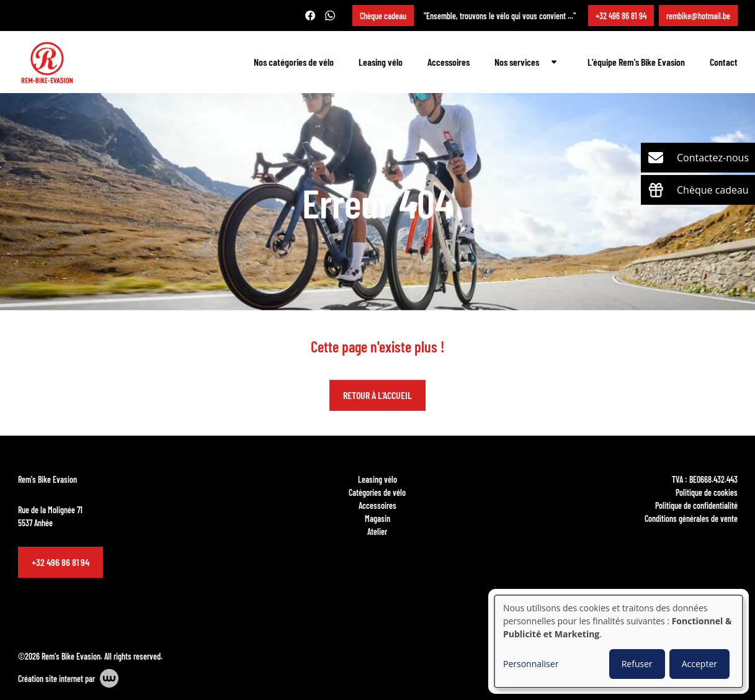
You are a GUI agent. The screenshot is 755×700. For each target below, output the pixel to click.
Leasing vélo (381, 62)
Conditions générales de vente (691, 518)
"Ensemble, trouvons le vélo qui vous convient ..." (500, 16)
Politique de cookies (707, 492)
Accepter (699, 664)
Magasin (377, 518)
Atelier (377, 531)
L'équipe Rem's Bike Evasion (636, 62)
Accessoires (449, 62)
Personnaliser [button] (531, 664)
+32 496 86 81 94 (60, 562)
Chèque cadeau (383, 16)
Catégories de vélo (377, 492)
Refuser (637, 664)
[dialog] (619, 641)
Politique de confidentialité (696, 505)
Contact (724, 62)
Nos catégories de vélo (294, 62)
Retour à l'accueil (377, 396)
